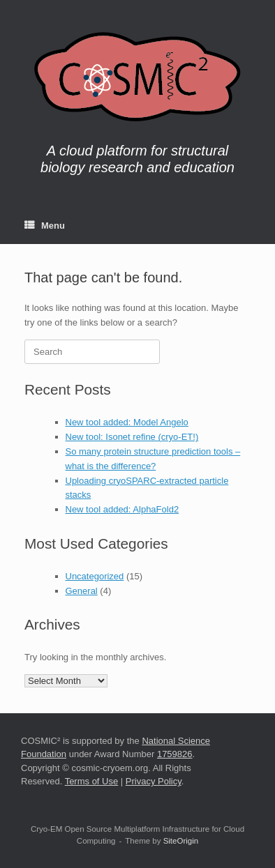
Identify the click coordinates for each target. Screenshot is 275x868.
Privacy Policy (154, 781)
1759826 (175, 754)
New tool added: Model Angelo (127, 422)
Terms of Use (92, 781)
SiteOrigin (181, 841)
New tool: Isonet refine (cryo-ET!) (132, 437)
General (82, 591)
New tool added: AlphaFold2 (122, 509)
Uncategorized (95, 576)
